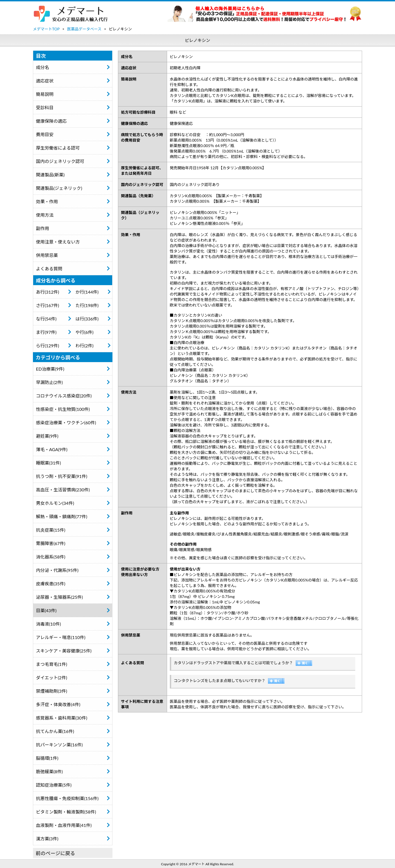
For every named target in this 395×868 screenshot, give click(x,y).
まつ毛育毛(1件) (52, 664)
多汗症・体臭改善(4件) (58, 704)
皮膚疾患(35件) (51, 584)
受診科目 (45, 108)
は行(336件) (87, 319)
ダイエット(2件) (52, 678)
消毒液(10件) (48, 624)
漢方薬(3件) (47, 839)
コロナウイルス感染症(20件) (64, 396)
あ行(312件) (47, 292)
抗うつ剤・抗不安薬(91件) (62, 476)
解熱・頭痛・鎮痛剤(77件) (62, 516)
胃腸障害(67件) (51, 543)
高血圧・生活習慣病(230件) (63, 490)
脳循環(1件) (47, 758)
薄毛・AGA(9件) (52, 449)
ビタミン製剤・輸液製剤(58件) (66, 812)
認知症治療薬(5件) (54, 785)
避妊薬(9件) (47, 436)
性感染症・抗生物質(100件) (63, 409)
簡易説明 (45, 94)
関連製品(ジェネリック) (59, 188)
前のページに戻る (55, 853)
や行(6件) (84, 332)
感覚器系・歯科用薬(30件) (62, 718)
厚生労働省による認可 (58, 148)
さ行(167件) (47, 305)
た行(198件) (87, 305)
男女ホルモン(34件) (55, 503)
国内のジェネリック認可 (60, 161)
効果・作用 (47, 201)
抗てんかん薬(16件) (55, 731)
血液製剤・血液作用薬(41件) (64, 825)
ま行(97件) (46, 332)
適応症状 (45, 81)
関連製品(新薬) (50, 175)
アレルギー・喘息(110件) (61, 637)
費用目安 (45, 134)
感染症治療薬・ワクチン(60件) (66, 422)
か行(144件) (87, 292)
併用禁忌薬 (47, 255)
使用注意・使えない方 (58, 242)
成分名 (43, 67)
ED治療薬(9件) (50, 369)
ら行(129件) (47, 346)
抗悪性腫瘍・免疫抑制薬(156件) (67, 798)
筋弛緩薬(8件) (49, 771)
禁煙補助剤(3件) (52, 691)
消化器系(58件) (51, 557)
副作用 (43, 228)
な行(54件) (46, 319)
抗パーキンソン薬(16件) (59, 745)
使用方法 (45, 215)
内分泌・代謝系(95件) (57, 570)
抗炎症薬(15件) (51, 530)
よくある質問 (49, 269)
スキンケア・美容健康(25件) (64, 651)
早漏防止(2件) (49, 382)
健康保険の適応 (51, 121)
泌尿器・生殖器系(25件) (59, 597)
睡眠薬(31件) (48, 463)
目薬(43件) (46, 610)
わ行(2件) (84, 346)
